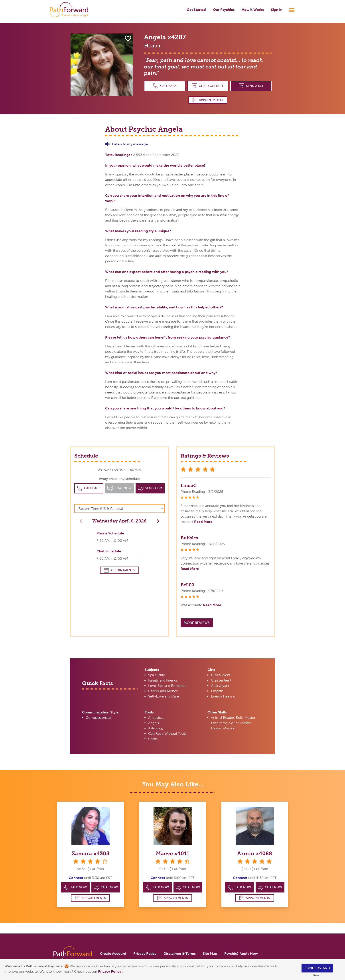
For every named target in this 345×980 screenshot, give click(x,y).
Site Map (210, 954)
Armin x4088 (255, 853)
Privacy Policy (110, 971)
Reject (317, 975)
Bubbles (189, 538)
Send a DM (251, 86)
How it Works (253, 10)
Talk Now (75, 887)
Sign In (277, 10)
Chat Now (106, 887)
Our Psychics (224, 10)
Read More (203, 522)
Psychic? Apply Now (241, 954)
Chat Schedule (208, 86)
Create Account (113, 954)
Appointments (208, 100)
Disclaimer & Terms (180, 954)
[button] (157, 521)
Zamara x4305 (91, 853)
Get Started (196, 10)
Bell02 (187, 585)
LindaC (189, 485)
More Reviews (197, 623)
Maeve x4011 (172, 853)
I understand (317, 968)
